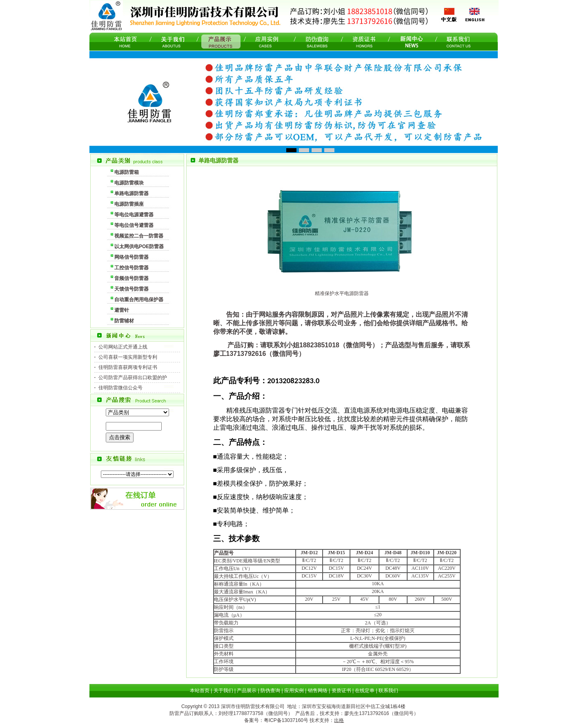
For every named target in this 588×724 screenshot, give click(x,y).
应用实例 (294, 691)
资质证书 (341, 691)
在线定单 (365, 691)
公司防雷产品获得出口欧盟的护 (133, 378)
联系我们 (388, 691)
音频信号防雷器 (131, 278)
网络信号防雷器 (131, 257)
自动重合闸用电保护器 (139, 300)
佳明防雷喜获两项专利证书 (128, 367)
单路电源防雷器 (131, 193)
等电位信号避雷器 (134, 225)
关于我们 (223, 691)
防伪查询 (270, 691)
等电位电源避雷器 (134, 215)
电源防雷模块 (129, 183)
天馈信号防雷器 (131, 289)
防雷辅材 (124, 321)
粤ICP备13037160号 (286, 720)
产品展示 (247, 691)
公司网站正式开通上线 (123, 347)
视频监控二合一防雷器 (139, 236)
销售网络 (318, 691)
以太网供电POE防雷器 (139, 247)
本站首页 (200, 691)
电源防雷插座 (129, 204)
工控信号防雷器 (131, 268)
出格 (339, 720)
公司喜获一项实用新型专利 (128, 357)
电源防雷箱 (127, 172)
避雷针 (122, 310)
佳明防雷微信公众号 (120, 388)
